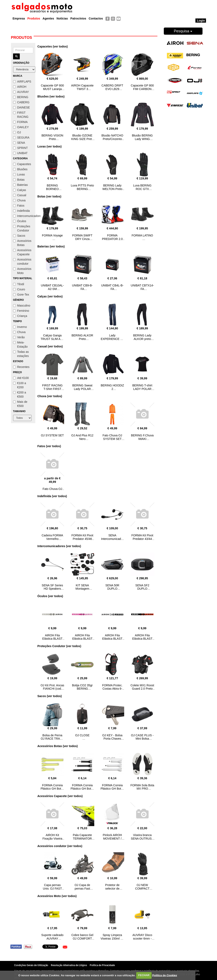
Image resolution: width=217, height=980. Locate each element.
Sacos (19, 236)
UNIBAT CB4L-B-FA (112, 287)
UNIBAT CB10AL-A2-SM (52, 287)
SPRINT (20, 148)
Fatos (19, 206)
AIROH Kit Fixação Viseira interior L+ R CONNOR (52, 840)
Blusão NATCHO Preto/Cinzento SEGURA (112, 139)
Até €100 (21, 378)
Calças (20, 190)
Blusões (20, 169)
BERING (21, 97)
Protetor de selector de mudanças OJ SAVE (112, 890)
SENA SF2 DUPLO (142, 587)
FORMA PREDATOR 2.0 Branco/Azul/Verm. (112, 241)
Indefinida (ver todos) (52, 496)
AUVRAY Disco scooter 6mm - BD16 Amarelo (142, 939)
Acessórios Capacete (22, 252)
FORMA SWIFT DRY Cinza (82, 237)
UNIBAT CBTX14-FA (142, 287)
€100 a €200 (20, 385)
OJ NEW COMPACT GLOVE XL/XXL (142, 889)
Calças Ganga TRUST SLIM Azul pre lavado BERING (52, 341)
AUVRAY (21, 92)
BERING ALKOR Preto (82, 337)
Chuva (19, 200)
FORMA (20, 122)
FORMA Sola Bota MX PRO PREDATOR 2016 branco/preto (142, 790)
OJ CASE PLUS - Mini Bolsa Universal (142, 739)
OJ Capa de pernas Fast (82, 887)
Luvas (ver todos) (50, 146)
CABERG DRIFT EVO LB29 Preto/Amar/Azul (112, 89)
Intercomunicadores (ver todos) (59, 546)
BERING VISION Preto (52, 137)
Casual (20, 195)
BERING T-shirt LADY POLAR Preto (142, 389)
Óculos (20, 221)
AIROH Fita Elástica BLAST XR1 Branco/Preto (112, 639)
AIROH (20, 87)
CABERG (21, 102)
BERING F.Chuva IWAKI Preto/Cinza (142, 439)
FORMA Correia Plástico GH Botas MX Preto (82, 789)
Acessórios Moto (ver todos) (57, 896)
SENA (19, 143)
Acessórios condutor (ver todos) (60, 846)
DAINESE (21, 107)
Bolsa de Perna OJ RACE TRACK (52, 737)
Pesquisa (183, 31)
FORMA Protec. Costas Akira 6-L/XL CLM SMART (112, 689)
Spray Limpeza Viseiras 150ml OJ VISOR (112, 939)
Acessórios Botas (22, 243)
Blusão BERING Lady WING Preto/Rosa (142, 139)
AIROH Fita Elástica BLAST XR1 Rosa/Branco (82, 639)
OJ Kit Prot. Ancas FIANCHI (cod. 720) (52, 689)
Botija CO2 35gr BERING (82, 687)
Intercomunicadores (23, 216)
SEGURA (21, 138)
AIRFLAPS (22, 82)
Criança (20, 316)
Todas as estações (21, 354)
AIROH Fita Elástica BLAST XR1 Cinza (52, 639)
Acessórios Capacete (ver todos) (60, 796)
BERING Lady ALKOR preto (142, 337)
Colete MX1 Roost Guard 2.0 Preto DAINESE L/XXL (142, 689)
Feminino (21, 311)
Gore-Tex (21, 295)
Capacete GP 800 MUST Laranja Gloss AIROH (52, 89)
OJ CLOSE (82, 735)
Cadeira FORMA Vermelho (52, 537)
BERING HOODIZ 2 (112, 387)
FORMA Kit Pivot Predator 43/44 (142, 537)
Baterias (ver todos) (51, 246)
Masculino (22, 306)
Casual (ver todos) (50, 346)
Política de (165, 975)
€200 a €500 (20, 394)
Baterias (20, 185)
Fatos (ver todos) (49, 446)
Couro (19, 289)
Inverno (20, 327)
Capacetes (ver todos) (53, 46)
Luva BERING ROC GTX (142, 187)
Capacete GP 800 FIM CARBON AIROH (142, 89)
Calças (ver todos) (50, 296)
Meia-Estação (20, 345)
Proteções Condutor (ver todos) (59, 646)
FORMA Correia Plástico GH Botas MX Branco (112, 789)
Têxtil (19, 284)
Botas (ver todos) (49, 196)
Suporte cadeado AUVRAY (52, 937)
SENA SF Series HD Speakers (52, 587)
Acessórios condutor (22, 262)
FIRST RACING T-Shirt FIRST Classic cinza (52, 389)
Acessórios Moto (22, 271)
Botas (19, 180)
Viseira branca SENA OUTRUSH (142, 837)
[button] (65, 947)
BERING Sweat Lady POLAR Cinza (82, 389)
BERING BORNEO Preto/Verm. (52, 189)
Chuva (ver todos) (50, 396)
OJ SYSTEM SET (52, 435)
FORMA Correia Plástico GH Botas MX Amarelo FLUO (52, 790)
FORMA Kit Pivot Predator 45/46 (82, 537)
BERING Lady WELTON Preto (112, 187)
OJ (17, 132)
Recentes (21, 367)
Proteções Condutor (22, 228)
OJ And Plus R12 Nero (82, 437)
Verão (19, 337)
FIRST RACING (21, 115)
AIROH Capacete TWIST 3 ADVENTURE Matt (82, 91)
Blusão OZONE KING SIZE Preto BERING (82, 139)
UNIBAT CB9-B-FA (82, 287)
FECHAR (144, 975)
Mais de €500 (20, 404)
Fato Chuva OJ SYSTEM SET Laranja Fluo (112, 439)
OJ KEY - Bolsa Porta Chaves (112, 737)
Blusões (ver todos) (51, 96)
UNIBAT (20, 153)
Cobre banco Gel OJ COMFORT (82, 937)
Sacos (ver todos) (50, 696)
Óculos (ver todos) (50, 596)
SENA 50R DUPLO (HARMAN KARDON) (112, 590)
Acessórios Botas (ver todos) (58, 746)
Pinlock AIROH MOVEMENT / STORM (112, 839)
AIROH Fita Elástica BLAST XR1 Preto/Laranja (142, 640)
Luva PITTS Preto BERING (82, 187)
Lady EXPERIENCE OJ (112, 337)
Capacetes (22, 164)
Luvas (19, 174)
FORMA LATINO (142, 235)
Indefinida (21, 211)
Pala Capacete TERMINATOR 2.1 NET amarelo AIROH (82, 840)
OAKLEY (21, 127)
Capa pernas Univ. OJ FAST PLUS (52, 889)
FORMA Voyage (52, 235)
